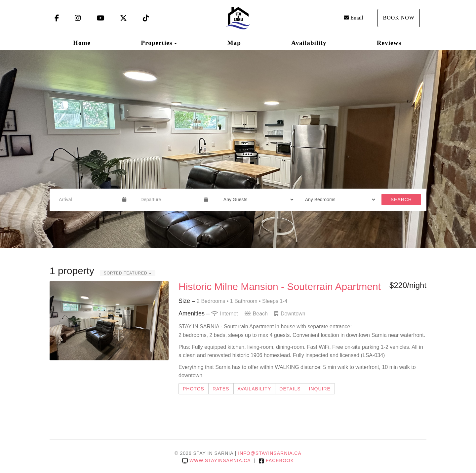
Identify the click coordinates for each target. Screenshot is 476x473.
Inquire (320, 389)
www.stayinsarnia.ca (216, 460)
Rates (221, 389)
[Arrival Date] (88, 200)
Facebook (276, 460)
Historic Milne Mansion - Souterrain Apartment (280, 287)
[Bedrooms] (338, 200)
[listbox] (238, 149)
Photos (194, 389)
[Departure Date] (169, 200)
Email (353, 18)
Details (290, 389)
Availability (309, 43)
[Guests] (256, 200)
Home (82, 43)
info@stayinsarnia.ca (270, 453)
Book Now (399, 18)
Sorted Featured (128, 273)
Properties (157, 43)
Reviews (389, 43)
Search (401, 200)
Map (234, 43)
